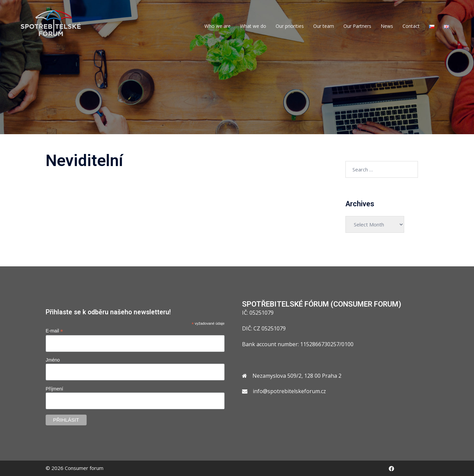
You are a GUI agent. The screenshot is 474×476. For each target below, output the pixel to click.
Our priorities (290, 26)
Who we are (218, 26)
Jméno (53, 360)
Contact (411, 26)
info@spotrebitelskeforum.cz (289, 391)
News (387, 26)
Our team (324, 26)
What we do (253, 26)
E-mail (54, 331)
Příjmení (54, 389)
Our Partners (357, 26)
